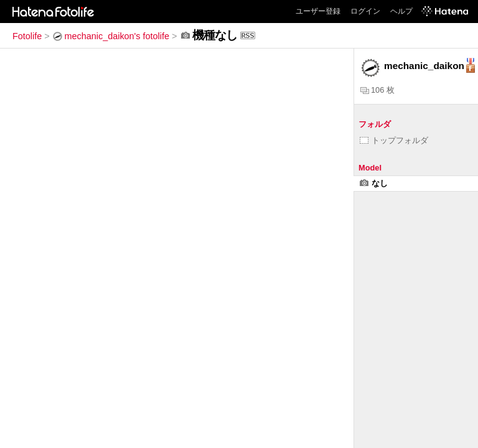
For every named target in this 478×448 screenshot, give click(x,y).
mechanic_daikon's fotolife (111, 36)
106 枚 (377, 90)
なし (374, 183)
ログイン (365, 11)
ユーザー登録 (318, 11)
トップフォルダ (394, 140)
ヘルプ (401, 11)
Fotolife (27, 36)
